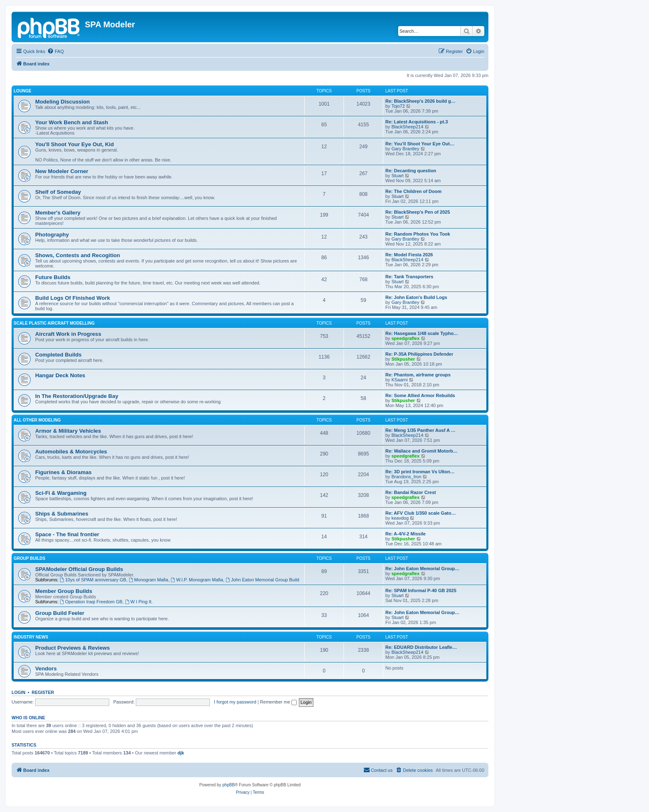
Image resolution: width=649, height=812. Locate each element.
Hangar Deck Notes (60, 375)
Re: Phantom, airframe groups (418, 375)
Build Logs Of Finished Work (73, 298)
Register (43, 692)
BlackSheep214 (407, 127)
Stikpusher (403, 359)
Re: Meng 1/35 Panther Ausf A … (420, 430)
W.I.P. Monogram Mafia (197, 580)
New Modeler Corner (62, 171)
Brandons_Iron (406, 477)
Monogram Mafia (148, 580)
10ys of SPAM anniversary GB (93, 580)
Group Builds (30, 558)
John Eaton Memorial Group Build (262, 580)
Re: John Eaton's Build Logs (416, 297)
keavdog (400, 518)
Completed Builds (58, 355)
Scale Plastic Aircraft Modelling (54, 323)
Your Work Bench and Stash (72, 122)
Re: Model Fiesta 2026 (409, 255)
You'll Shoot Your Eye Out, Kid (75, 144)
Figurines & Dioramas (63, 472)
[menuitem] (55, 51)
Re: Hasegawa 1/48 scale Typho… (422, 333)
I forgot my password (235, 702)
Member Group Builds (64, 591)
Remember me (278, 702)
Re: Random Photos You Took (418, 234)
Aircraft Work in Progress (68, 334)
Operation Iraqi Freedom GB (91, 602)
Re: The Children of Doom (413, 191)
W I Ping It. (139, 602)
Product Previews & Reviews (72, 648)
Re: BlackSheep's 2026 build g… (421, 101)
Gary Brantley (405, 149)
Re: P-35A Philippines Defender (419, 354)
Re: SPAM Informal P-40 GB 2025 (421, 590)
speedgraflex (406, 338)
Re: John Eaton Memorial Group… (422, 569)
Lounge (23, 91)
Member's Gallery (58, 213)
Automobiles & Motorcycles (71, 452)
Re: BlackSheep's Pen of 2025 (418, 212)
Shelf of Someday (58, 192)
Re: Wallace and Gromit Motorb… (421, 451)
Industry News (31, 637)
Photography (52, 235)
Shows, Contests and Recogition (78, 255)
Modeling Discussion (62, 102)
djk (181, 753)
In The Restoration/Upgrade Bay (77, 396)
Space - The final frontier (67, 534)
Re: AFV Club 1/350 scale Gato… (421, 513)
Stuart (398, 176)
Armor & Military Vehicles (68, 431)
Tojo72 (398, 106)
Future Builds (53, 277)
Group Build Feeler (60, 613)
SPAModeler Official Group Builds (79, 569)
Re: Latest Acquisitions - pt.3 (417, 122)
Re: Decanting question (411, 171)
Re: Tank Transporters (409, 277)
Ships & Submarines (62, 514)
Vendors (46, 669)
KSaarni (400, 380)
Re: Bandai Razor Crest (411, 492)
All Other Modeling (37, 420)
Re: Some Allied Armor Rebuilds (420, 395)
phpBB (228, 785)
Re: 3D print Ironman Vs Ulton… (420, 472)
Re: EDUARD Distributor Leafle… (421, 647)
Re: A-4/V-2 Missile (405, 534)
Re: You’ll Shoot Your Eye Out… (420, 144)
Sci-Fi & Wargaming (61, 493)
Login (18, 692)
